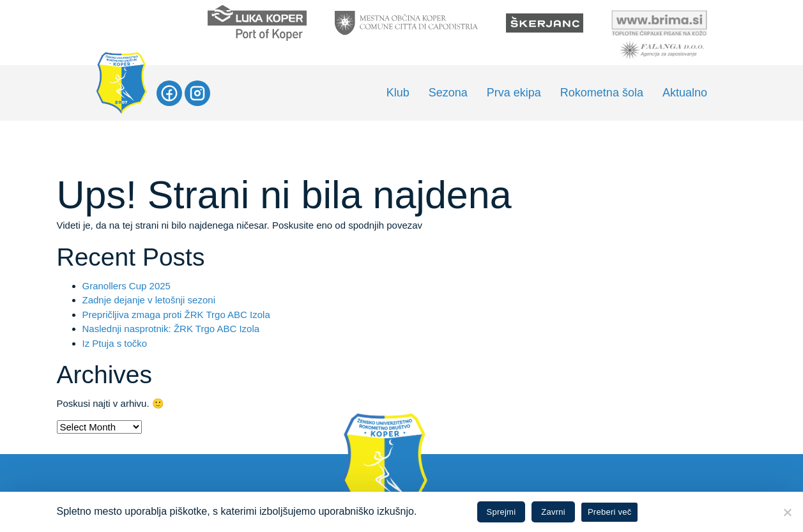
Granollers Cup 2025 (126, 286)
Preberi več (610, 512)
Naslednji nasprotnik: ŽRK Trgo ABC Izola (171, 329)
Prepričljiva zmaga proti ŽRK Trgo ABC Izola (176, 315)
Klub (398, 93)
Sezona (448, 93)
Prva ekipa (514, 93)
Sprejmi (501, 512)
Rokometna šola (602, 93)
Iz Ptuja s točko (115, 343)
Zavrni (553, 512)
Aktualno (685, 93)
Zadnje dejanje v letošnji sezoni (149, 300)
